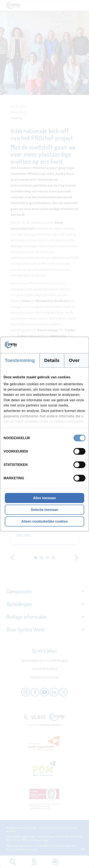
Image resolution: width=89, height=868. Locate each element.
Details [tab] (52, 360)
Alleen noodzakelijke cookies (44, 521)
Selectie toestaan (45, 509)
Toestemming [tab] (20, 360)
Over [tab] (74, 360)
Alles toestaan (44, 498)
